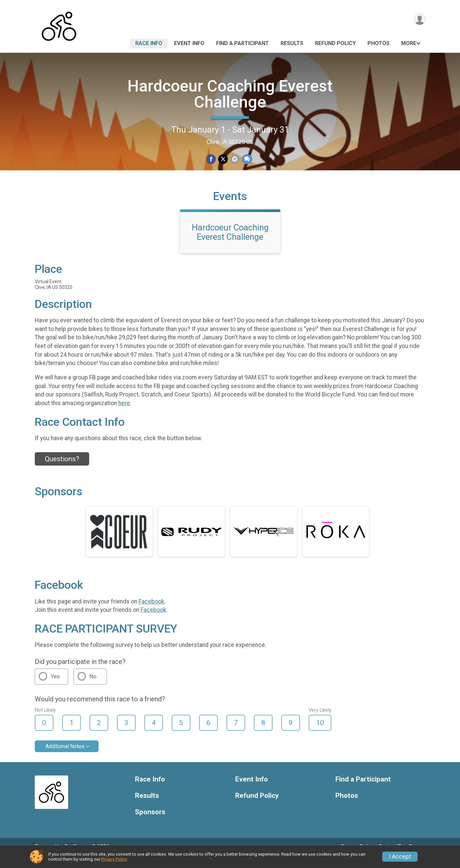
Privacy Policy (114, 859)
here (124, 412)
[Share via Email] (235, 159)
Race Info (149, 43)
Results (292, 43)
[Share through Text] (247, 159)
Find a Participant (243, 43)
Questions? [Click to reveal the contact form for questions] (62, 468)
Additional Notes (65, 756)
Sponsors (150, 821)
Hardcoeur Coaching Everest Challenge (230, 94)
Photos (378, 43)
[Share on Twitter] (223, 159)
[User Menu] (419, 20)
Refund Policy (335, 43)
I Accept (400, 857)
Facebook (151, 611)
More (409, 43)
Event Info (189, 43)
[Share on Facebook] (211, 159)
